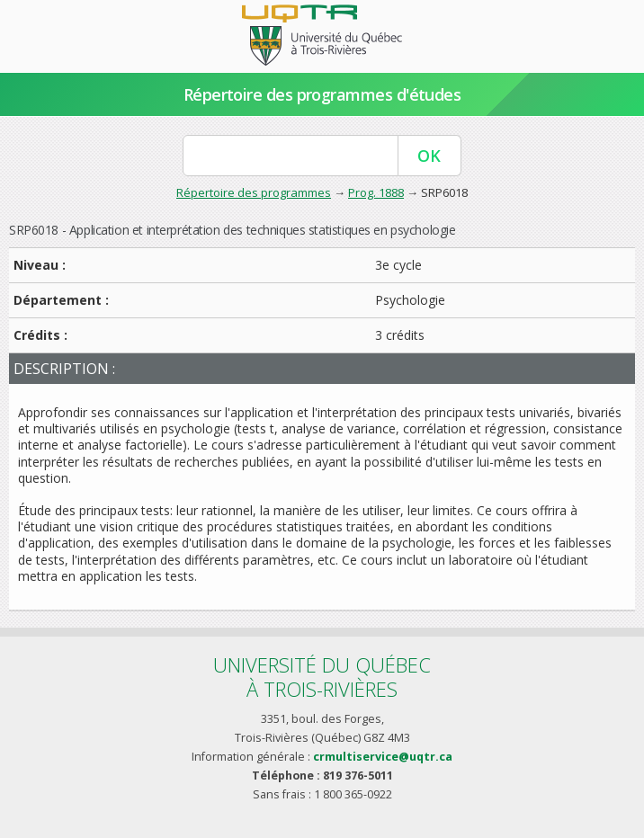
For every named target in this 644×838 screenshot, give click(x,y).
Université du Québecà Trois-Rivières (322, 677)
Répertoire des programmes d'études (322, 94)
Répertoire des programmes (254, 192)
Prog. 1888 (376, 192)
